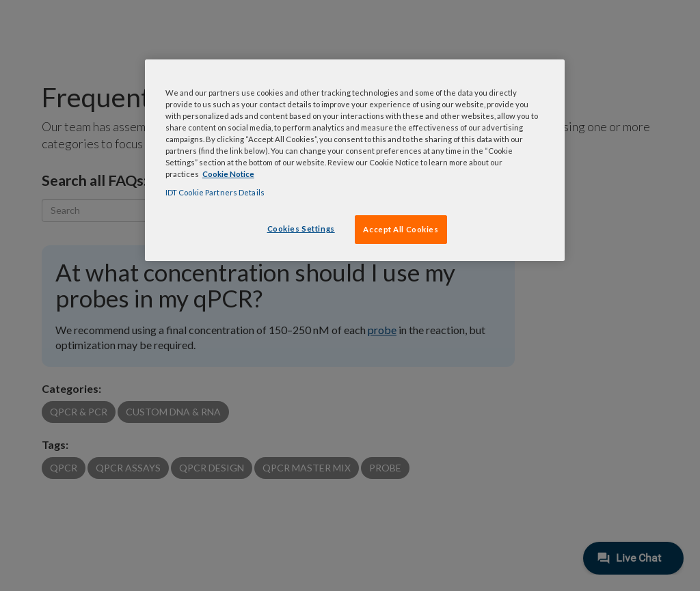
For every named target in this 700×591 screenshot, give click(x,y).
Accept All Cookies (401, 229)
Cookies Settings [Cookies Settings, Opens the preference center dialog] (301, 229)
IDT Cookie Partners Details (215, 192)
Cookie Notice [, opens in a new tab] (228, 174)
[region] (355, 160)
